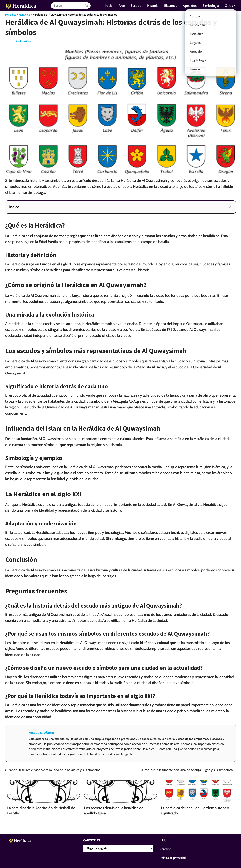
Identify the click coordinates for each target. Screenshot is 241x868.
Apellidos (190, 6)
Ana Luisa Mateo (24, 41)
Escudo (136, 6)
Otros (229, 6)
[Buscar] (86, 6)
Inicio (109, 6)
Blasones (171, 6)
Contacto (165, 849)
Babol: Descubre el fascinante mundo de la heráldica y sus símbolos (54, 770)
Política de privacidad (173, 858)
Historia (153, 6)
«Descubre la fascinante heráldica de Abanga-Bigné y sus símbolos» (187, 770)
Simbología (211, 6)
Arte (122, 6)
